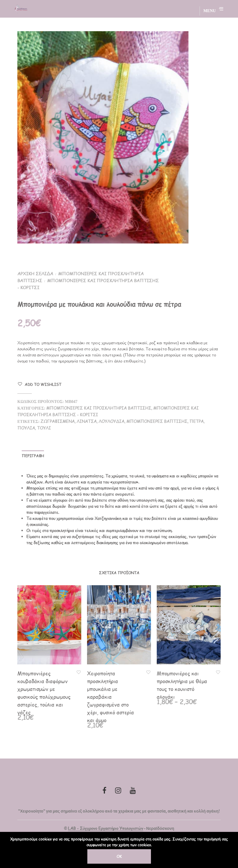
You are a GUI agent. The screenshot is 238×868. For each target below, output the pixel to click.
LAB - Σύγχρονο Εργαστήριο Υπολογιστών (106, 828)
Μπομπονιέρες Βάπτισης (157, 421)
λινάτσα (87, 421)
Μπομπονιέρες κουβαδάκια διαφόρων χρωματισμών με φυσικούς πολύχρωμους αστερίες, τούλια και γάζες (44, 693)
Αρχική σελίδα (35, 273)
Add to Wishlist (43, 384)
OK (119, 856)
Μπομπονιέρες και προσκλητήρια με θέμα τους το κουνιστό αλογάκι (182, 685)
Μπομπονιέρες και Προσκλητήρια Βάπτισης (99, 408)
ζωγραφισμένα (58, 421)
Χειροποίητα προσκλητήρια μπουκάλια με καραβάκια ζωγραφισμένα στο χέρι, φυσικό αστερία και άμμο (110, 697)
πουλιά (26, 428)
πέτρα (197, 421)
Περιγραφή (33, 456)
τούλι (44, 428)
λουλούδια (111, 421)
